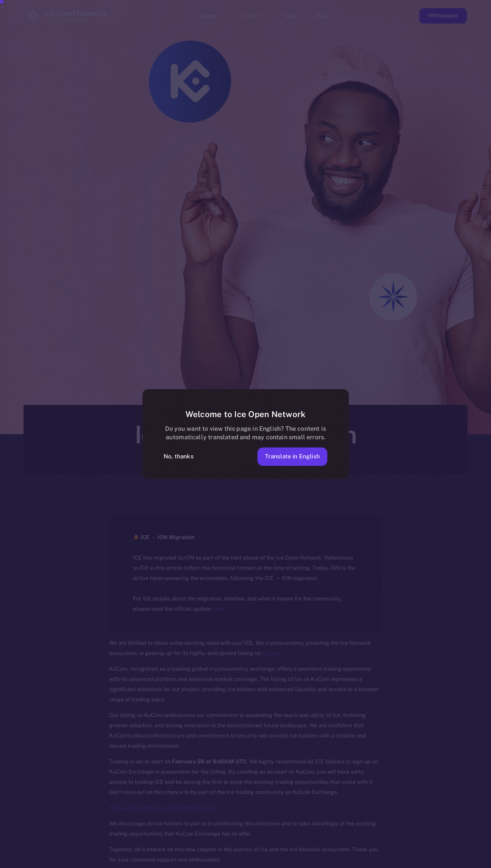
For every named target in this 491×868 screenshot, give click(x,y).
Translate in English (292, 456)
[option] (160, 862)
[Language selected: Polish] (317, 862)
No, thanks (179, 456)
